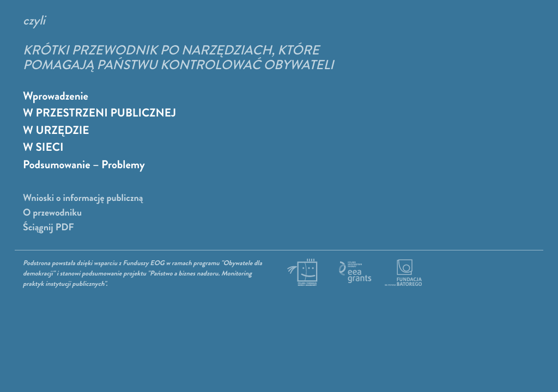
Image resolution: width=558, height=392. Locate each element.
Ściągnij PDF (48, 228)
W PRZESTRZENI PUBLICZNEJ (99, 113)
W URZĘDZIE (56, 131)
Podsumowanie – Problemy (84, 165)
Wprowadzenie (56, 96)
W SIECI (43, 148)
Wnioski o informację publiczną (83, 198)
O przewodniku (52, 213)
